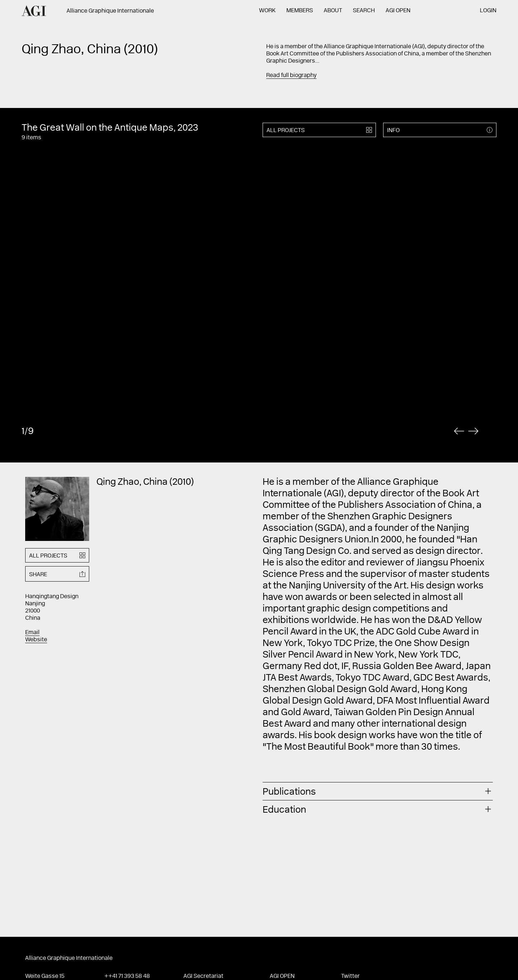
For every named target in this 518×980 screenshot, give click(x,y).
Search (364, 11)
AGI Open (398, 11)
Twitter (350, 976)
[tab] (378, 791)
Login (488, 11)
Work (267, 11)
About (333, 11)
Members (300, 11)
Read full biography (291, 76)
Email (32, 633)
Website (36, 640)
